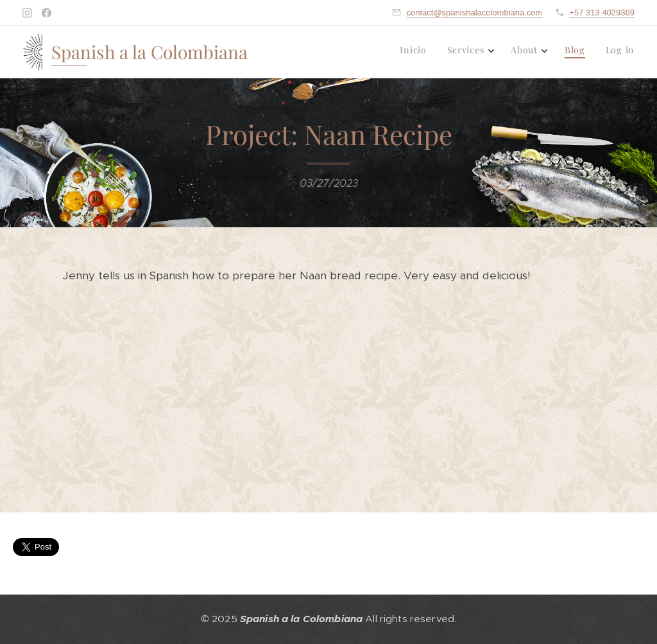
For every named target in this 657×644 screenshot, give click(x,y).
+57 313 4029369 (602, 13)
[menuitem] (543, 52)
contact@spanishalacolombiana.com (474, 13)
